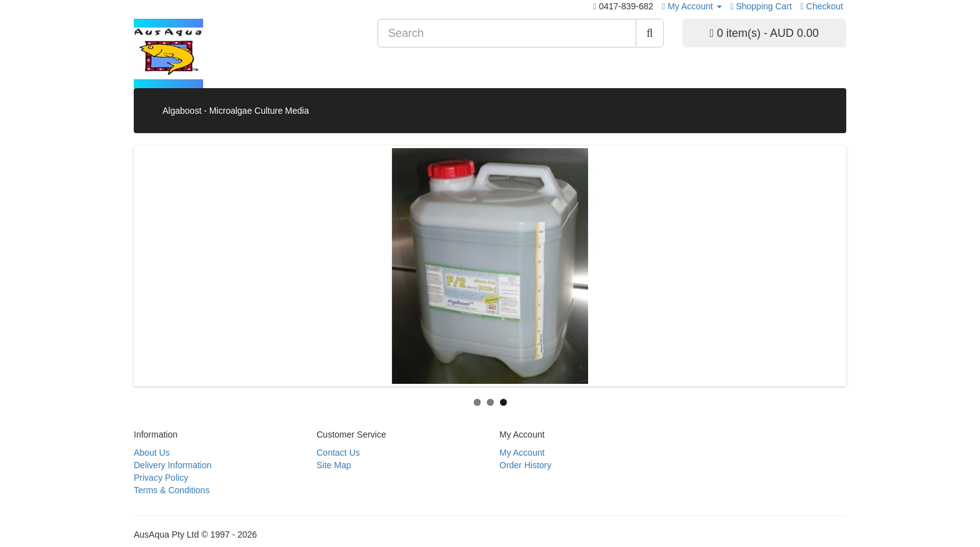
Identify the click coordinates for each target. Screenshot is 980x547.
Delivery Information (173, 465)
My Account (522, 453)
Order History (525, 465)
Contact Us (338, 453)
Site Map (334, 465)
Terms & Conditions (172, 490)
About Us (152, 453)
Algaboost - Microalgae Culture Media (236, 111)
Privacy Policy (161, 478)
